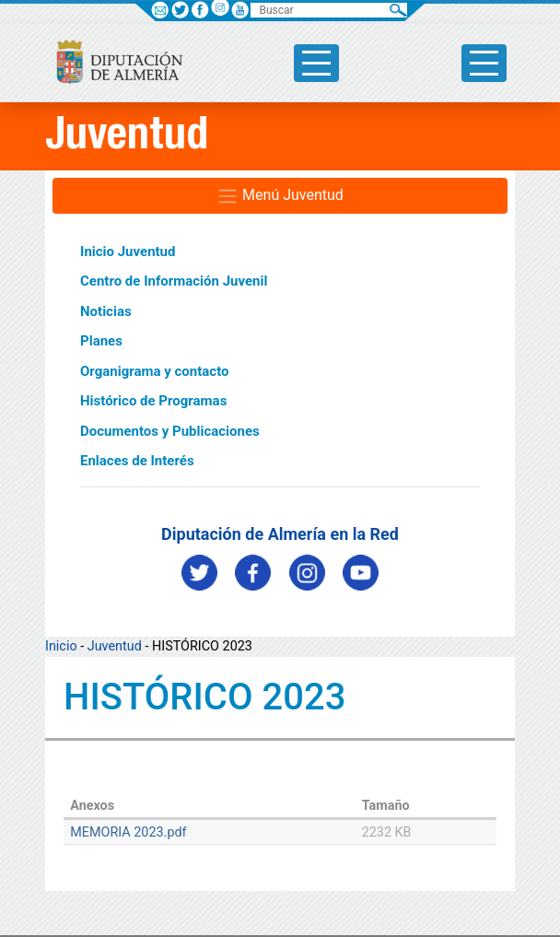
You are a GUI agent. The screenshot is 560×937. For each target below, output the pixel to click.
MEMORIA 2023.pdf (128, 832)
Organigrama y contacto (155, 371)
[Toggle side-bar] (316, 63)
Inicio (61, 646)
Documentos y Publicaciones (170, 431)
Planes (101, 341)
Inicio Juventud (128, 252)
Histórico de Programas (153, 401)
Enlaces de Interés (137, 461)
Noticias (106, 311)
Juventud (115, 646)
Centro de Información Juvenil (174, 281)
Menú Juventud (280, 196)
